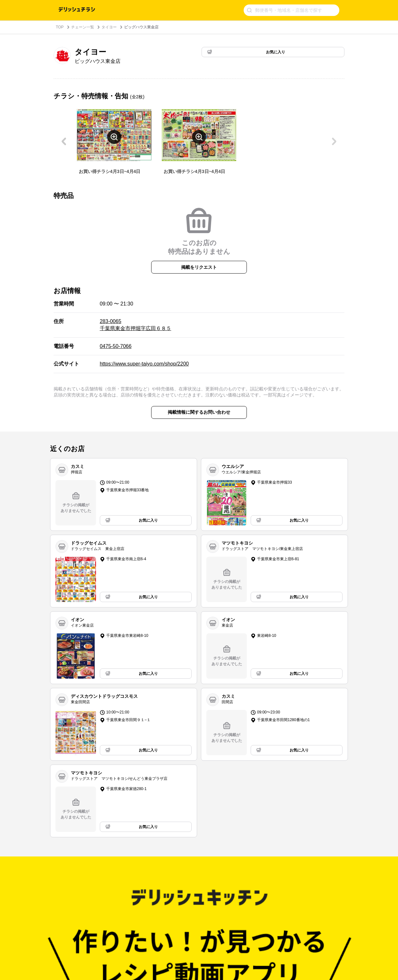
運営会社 (108, 898)
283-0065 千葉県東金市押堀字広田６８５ (136, 325)
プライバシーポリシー (186, 890)
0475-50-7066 (116, 346)
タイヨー (109, 27)
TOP (60, 27)
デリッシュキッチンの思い (124, 882)
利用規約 (175, 882)
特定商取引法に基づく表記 (190, 906)
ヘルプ (107, 890)
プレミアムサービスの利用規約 (194, 898)
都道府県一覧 (69, 898)
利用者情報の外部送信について (194, 914)
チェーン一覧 (83, 27)
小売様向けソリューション (124, 906)
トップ (63, 882)
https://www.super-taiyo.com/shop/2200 (144, 364)
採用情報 (108, 914)
